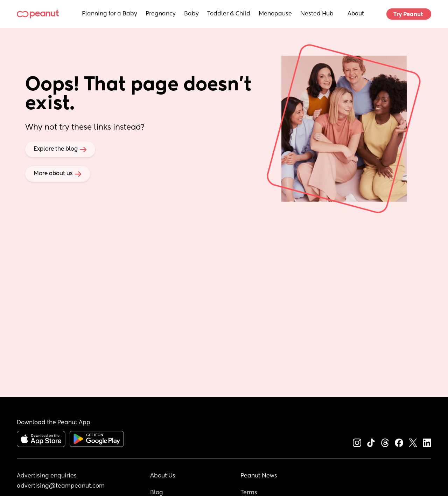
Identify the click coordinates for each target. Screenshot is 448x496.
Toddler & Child (229, 14)
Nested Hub (317, 14)
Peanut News (259, 476)
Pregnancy (161, 14)
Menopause (275, 14)
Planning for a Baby (110, 14)
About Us (163, 476)
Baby (191, 14)
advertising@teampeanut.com (61, 486)
